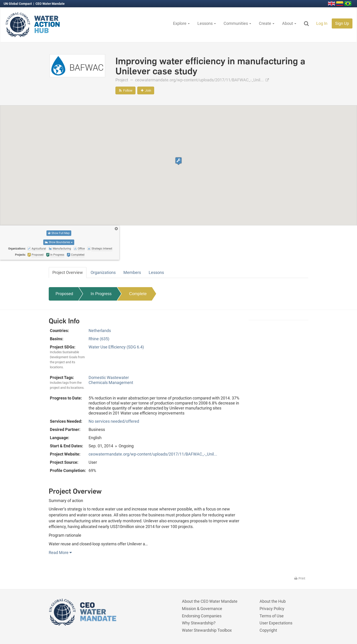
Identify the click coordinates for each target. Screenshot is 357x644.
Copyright (268, 630)
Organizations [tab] (103, 272)
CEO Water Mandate (50, 4)
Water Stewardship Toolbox (207, 630)
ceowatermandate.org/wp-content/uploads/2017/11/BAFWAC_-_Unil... (202, 80)
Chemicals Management (111, 383)
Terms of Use (272, 616)
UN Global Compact (18, 4)
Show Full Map (59, 233)
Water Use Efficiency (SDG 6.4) (116, 347)
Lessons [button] (207, 23)
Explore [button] (181, 23)
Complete (138, 294)
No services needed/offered (114, 421)
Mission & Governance (202, 609)
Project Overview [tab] (68, 272)
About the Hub (273, 601)
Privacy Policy (272, 609)
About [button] (289, 23)
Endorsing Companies (202, 616)
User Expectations (276, 623)
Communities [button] (237, 23)
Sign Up (342, 23)
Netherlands (100, 331)
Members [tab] (132, 272)
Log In (322, 23)
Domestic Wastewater (109, 377)
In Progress (101, 294)
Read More (60, 553)
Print (300, 578)
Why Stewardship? (199, 623)
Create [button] (267, 23)
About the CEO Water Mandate (210, 601)
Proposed (64, 294)
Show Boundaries (59, 242)
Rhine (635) (99, 339)
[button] (178, 161)
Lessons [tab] (156, 272)
